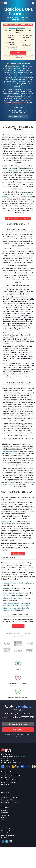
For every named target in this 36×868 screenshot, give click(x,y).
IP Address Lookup (7, 777)
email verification (25, 605)
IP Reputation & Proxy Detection (15, 593)
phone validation (9, 605)
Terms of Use (5, 815)
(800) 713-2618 (27, 717)
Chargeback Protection (12, 598)
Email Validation (6, 795)
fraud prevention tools (19, 103)
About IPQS (5, 810)
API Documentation (7, 820)
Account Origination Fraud (9, 797)
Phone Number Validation (9, 782)
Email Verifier (5, 793)
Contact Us (5, 813)
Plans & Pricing (6, 828)
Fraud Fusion (6, 522)
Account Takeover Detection (9, 780)
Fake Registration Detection (13, 603)
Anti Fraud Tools (6, 830)
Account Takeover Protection (14, 583)
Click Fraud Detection (11, 608)
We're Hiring (5, 838)
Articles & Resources (7, 833)
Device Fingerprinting (7, 800)
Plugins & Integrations (8, 835)
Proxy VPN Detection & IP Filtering (11, 775)
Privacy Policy (5, 818)
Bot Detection (8, 588)
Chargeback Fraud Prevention (10, 802)
